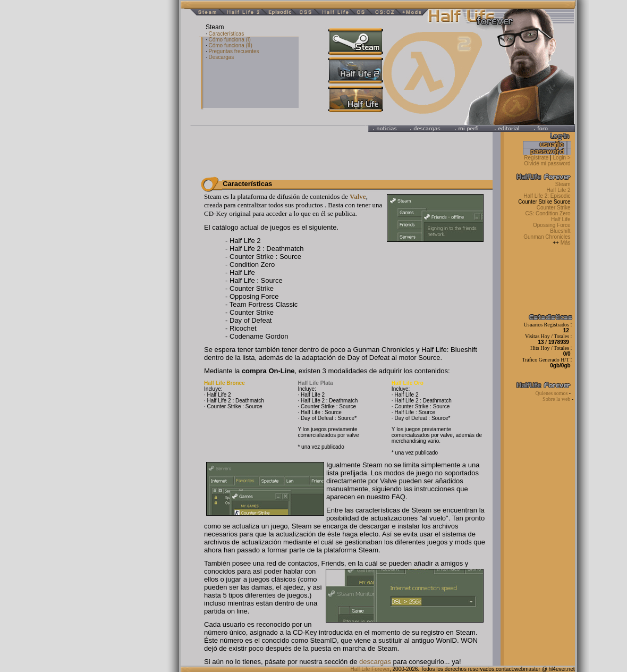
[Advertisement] (80, 159)
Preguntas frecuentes (234, 51)
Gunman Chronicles (547, 237)
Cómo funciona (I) (229, 40)
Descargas (221, 57)
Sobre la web (557, 399)
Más (566, 243)
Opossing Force (552, 225)
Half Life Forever (370, 669)
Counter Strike (554, 208)
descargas (375, 662)
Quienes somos (552, 393)
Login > (562, 158)
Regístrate (536, 158)
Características (226, 34)
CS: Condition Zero (548, 213)
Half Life (561, 219)
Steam (563, 184)
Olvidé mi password (549, 163)
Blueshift (560, 231)
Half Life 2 (560, 190)
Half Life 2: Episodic (548, 196)
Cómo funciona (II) (230, 45)
